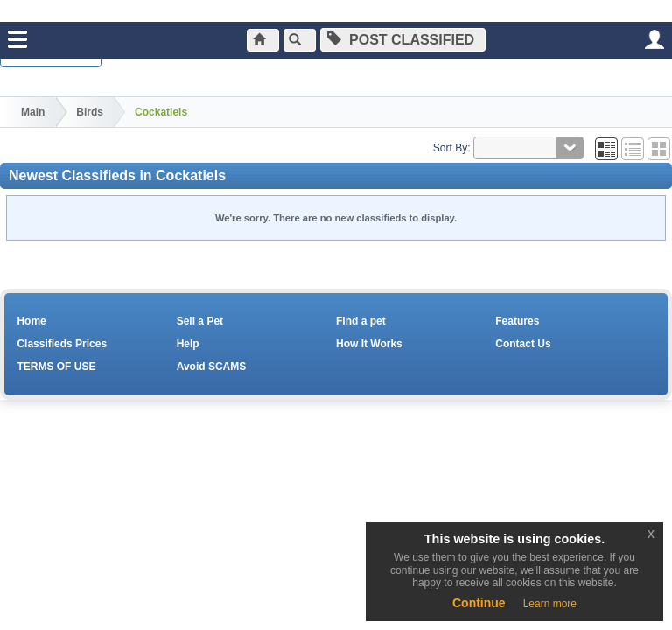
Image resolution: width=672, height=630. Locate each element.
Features (517, 321)
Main (33, 112)
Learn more (550, 604)
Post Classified (409, 40)
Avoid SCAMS (212, 367)
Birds (90, 112)
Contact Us (523, 344)
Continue (479, 603)
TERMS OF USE (56, 367)
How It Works (369, 344)
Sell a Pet (200, 321)
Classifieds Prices (62, 344)
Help (188, 344)
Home (31, 321)
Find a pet (361, 321)
